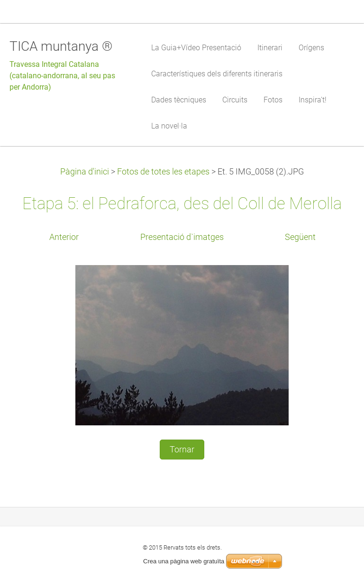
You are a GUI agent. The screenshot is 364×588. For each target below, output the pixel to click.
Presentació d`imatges (182, 237)
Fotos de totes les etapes (163, 172)
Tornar (182, 450)
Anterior (64, 237)
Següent (300, 237)
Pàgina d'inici (85, 172)
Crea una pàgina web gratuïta (184, 561)
